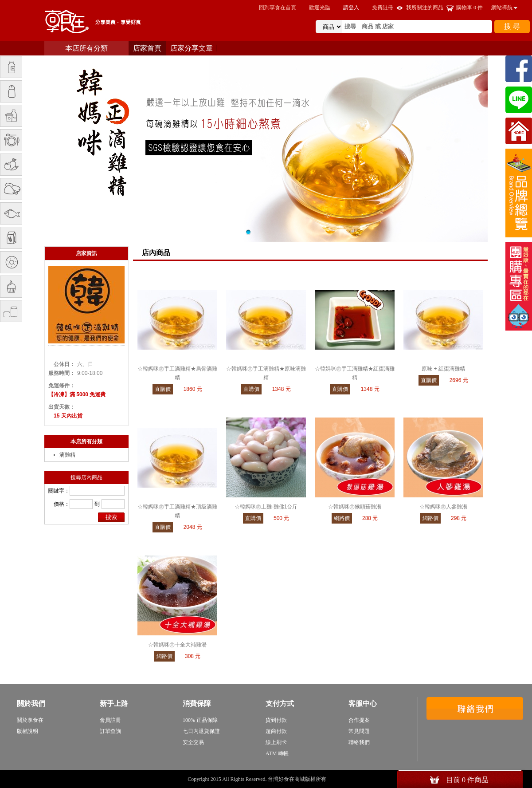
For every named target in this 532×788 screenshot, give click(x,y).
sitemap (336, 779)
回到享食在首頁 (278, 8)
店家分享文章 (192, 48)
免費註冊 (383, 8)
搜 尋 (512, 26)
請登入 (351, 8)
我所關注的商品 (425, 8)
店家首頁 (147, 48)
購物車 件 (469, 8)
